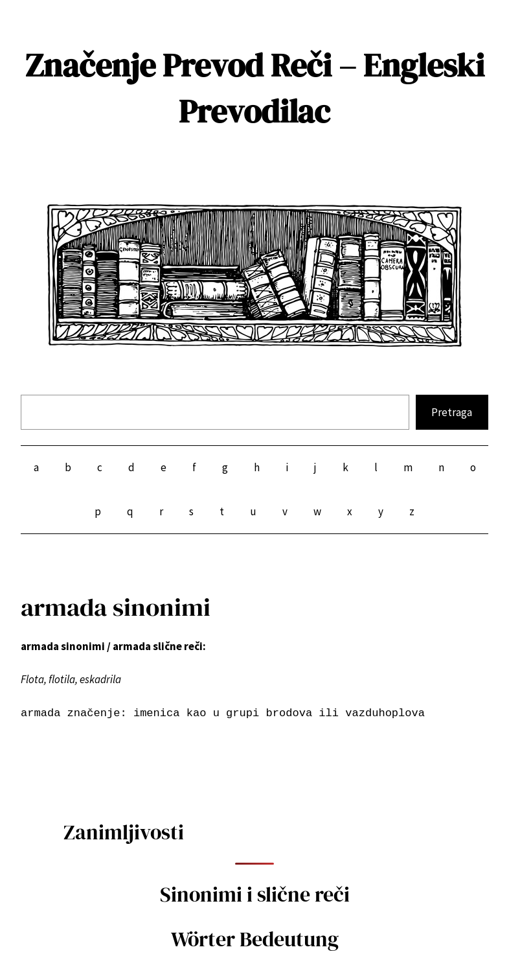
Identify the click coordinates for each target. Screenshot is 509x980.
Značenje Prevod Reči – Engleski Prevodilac (255, 88)
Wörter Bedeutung (255, 939)
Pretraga (452, 412)
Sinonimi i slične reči (255, 894)
